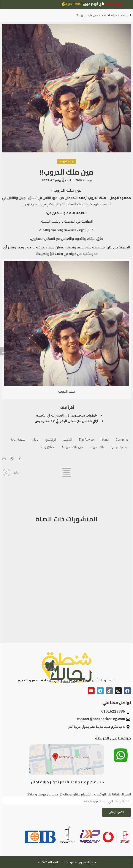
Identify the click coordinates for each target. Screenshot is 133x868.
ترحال (35, 440)
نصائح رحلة (48, 447)
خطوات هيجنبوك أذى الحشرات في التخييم (66, 415)
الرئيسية (126, 15)
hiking (105, 440)
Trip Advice (86, 440)
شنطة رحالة (18, 440)
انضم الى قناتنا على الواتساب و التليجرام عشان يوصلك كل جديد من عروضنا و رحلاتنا (66, 794)
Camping (122, 440)
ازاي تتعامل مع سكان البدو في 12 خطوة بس (66, 421)
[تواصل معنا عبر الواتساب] (121, 757)
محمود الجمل (120, 447)
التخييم (67, 440)
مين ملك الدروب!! (72, 447)
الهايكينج (51, 440)
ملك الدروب (109, 15)
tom (79, 180)
